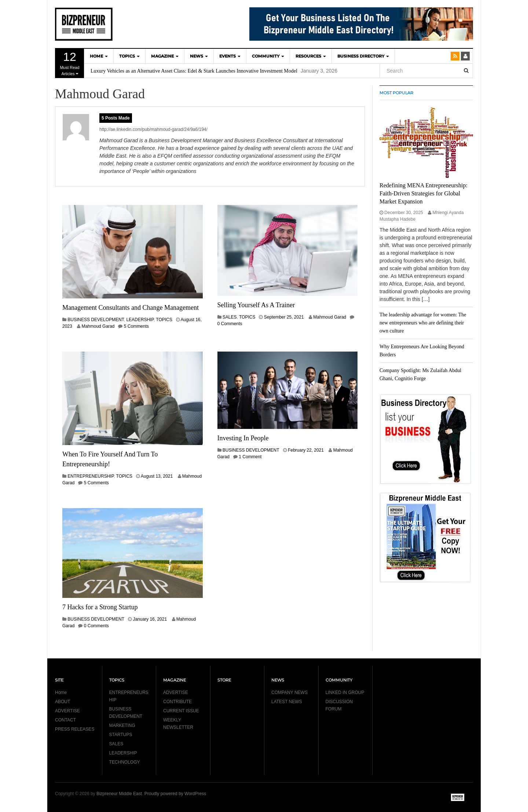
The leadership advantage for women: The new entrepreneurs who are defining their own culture (423, 323)
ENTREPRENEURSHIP (91, 476)
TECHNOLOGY (125, 762)
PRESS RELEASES (75, 729)
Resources (311, 56)
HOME (99, 56)
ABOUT (63, 702)
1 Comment (250, 457)
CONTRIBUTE (177, 702)
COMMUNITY (268, 56)
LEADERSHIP (140, 320)
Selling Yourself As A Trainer (256, 305)
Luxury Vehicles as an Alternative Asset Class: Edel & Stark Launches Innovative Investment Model (194, 71)
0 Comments (230, 324)
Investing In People (243, 438)
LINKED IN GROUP (345, 692)
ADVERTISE (67, 711)
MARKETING (122, 725)
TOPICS (129, 56)
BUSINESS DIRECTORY (363, 56)
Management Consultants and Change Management (131, 308)
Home (61, 692)
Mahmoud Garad (98, 326)
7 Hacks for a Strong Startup (100, 607)
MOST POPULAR (396, 93)
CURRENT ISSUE (181, 711)
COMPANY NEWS (289, 692)
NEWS (199, 56)
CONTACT (65, 720)
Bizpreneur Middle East (119, 794)
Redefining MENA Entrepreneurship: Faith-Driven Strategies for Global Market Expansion (423, 193)
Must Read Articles (70, 63)
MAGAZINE (165, 56)
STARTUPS (121, 735)
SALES (230, 317)
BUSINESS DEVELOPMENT (96, 320)
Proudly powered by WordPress (175, 794)
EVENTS (230, 56)
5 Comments (136, 326)
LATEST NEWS (287, 702)
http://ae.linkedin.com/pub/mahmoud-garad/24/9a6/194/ (153, 129)
